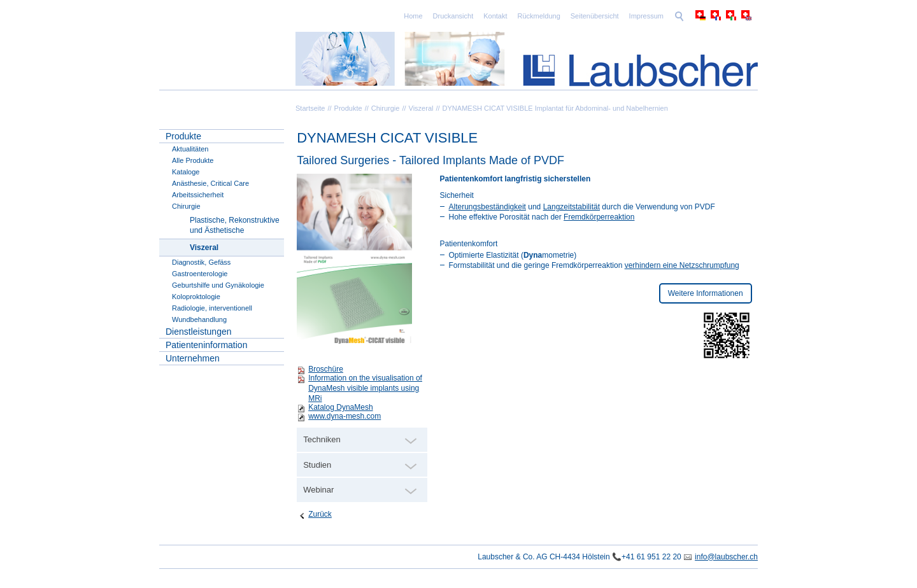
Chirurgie (386, 108)
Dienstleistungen (199, 332)
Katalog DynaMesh (340, 407)
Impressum (646, 16)
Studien (317, 465)
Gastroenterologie (200, 274)
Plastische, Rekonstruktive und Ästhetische (235, 225)
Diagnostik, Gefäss (201, 262)
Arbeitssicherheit (198, 195)
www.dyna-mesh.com (345, 416)
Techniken (322, 439)
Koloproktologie (196, 297)
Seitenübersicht (595, 16)
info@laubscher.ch (726, 557)
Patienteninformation (206, 345)
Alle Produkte (193, 160)
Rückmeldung (539, 16)
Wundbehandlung (199, 319)
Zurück (320, 514)
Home (413, 16)
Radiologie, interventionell (212, 308)
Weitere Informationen (706, 293)
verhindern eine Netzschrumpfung (682, 265)
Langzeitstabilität (572, 207)
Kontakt (495, 16)
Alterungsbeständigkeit (487, 207)
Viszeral (421, 108)
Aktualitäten (190, 149)
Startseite (310, 108)
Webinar (318, 490)
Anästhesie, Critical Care (210, 183)
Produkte (348, 108)
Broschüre (326, 369)
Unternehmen (193, 358)
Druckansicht (453, 16)
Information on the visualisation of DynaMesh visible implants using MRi (365, 388)
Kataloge (186, 172)
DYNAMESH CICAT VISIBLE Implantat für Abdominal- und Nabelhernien (555, 108)
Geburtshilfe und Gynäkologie (218, 285)
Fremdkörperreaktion (599, 217)
